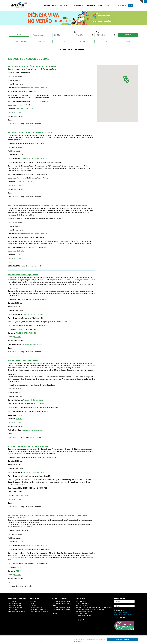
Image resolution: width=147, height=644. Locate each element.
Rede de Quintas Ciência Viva (61, 609)
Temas (106, 41)
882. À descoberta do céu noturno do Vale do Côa (32, 66)
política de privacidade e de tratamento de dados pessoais (123, 613)
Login (128, 41)
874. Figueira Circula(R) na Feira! (23, 361)
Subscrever (120, 617)
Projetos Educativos (36, 607)
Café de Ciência (13, 609)
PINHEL (19, 571)
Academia (33, 601)
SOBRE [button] (100, 5)
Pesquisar (128, 35)
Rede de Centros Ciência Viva (61, 601)
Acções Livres (84, 41)
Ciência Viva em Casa (15, 605)
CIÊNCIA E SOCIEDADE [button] (50, 5)
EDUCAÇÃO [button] (64, 5)
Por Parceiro (41, 41)
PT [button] (108, 5)
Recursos (33, 605)
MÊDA (18, 255)
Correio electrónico (81, 601)
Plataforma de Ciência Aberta (33, 314)
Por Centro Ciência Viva (19, 41)
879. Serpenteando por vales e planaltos (28, 446)
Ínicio (19, 35)
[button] (126, 78)
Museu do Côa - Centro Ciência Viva (35, 88)
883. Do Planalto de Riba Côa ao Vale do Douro (31, 133)
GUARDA (17, 112)
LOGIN (130, 5)
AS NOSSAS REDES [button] (77, 5)
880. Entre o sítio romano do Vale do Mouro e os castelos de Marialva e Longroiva (48, 206)
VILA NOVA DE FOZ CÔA (24, 109)
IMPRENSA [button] (91, 5)
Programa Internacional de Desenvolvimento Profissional (39, 610)
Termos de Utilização (81, 605)
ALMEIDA (19, 419)
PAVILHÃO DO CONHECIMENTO (65, 1)
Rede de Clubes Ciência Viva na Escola (62, 604)
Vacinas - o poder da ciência (17, 611)
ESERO (32, 603)
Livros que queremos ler (15, 607)
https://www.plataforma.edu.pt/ (32, 344)
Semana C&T (12, 601)
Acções (63, 41)
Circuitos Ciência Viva (15, 603)
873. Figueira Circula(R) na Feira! (23, 275)
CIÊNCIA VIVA (98, 1)
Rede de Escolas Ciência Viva (61, 607)
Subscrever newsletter (122, 639)
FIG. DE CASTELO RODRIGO (26, 182)
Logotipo (55, 614)
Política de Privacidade (82, 603)
